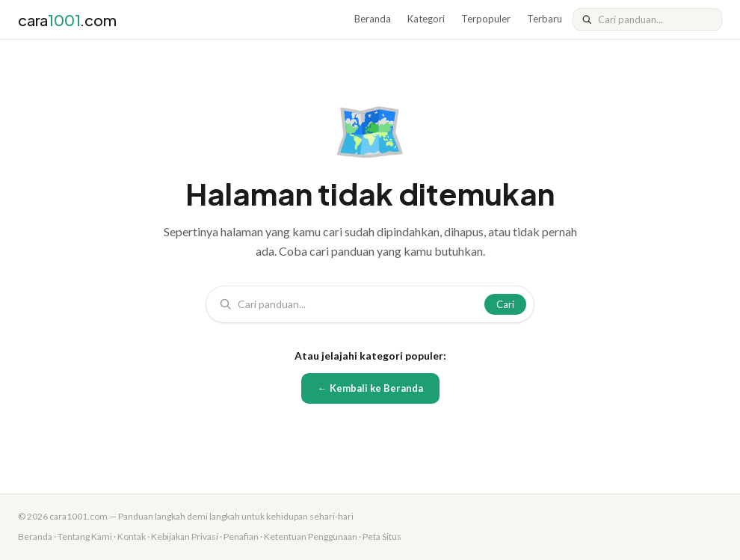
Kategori (426, 19)
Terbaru (545, 19)
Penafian (241, 536)
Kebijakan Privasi (185, 536)
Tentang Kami (85, 536)
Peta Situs (382, 536)
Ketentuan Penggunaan (311, 536)
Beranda (373, 19)
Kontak (132, 536)
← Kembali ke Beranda (370, 388)
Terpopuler (486, 19)
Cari (505, 304)
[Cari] (655, 19)
